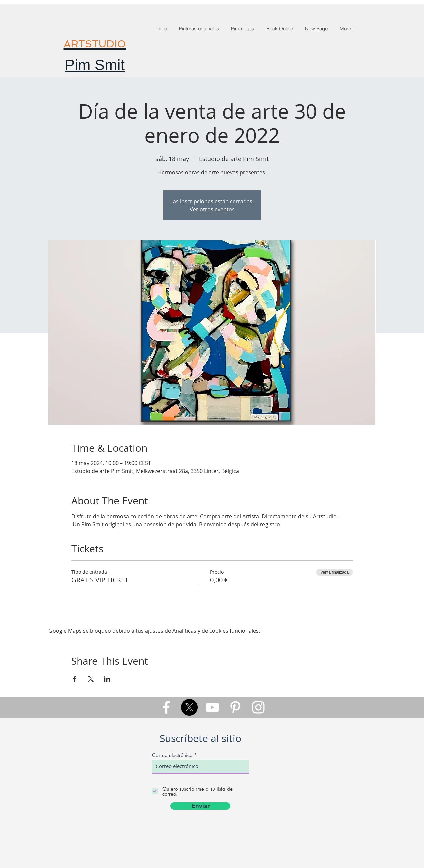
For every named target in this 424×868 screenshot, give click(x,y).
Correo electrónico (172, 755)
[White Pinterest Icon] (235, 707)
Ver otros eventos (212, 209)
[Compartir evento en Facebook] (74, 679)
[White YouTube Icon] (212, 707)
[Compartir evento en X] (91, 679)
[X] (189, 707)
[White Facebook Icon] (166, 707)
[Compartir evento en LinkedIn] (107, 679)
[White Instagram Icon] (258, 707)
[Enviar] (200, 806)
